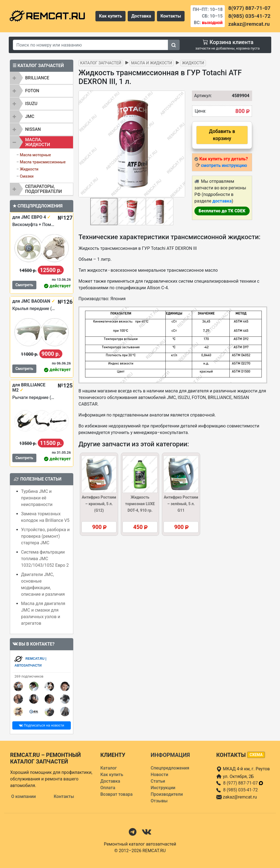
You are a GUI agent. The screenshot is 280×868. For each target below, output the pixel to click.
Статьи (158, 781)
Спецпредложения (170, 768)
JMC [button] (30, 116)
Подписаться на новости (41, 725)
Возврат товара (116, 794)
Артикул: (200, 96)
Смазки (27, 176)
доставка (222, 201)
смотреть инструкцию (224, 165)
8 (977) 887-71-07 (243, 783)
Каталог (109, 768)
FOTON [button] (32, 91)
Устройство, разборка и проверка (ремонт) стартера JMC (45, 536)
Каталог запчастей (101, 63)
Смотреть (24, 285)
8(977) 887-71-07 (249, 8)
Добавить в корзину (222, 135)
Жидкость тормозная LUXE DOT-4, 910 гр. (140, 504)
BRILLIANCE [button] (37, 78)
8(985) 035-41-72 (249, 16)
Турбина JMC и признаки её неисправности (37, 498)
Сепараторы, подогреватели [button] (43, 189)
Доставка (141, 16)
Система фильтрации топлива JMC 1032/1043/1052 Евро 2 (45, 559)
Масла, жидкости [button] (38, 142)
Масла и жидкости (152, 63)
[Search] (91, 45)
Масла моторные (35, 155)
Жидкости (29, 169)
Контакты (171, 16)
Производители (167, 794)
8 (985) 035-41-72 (240, 790)
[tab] (42, 78)
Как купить (110, 16)
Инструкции (163, 788)
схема (256, 755)
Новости (159, 775)
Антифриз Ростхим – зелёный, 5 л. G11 (181, 504)
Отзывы (159, 801)
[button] (180, 144)
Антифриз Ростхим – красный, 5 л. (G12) (99, 504)
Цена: (200, 111)
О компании (24, 796)
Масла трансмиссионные (43, 162)
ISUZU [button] (31, 104)
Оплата (108, 788)
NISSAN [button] (33, 129)
